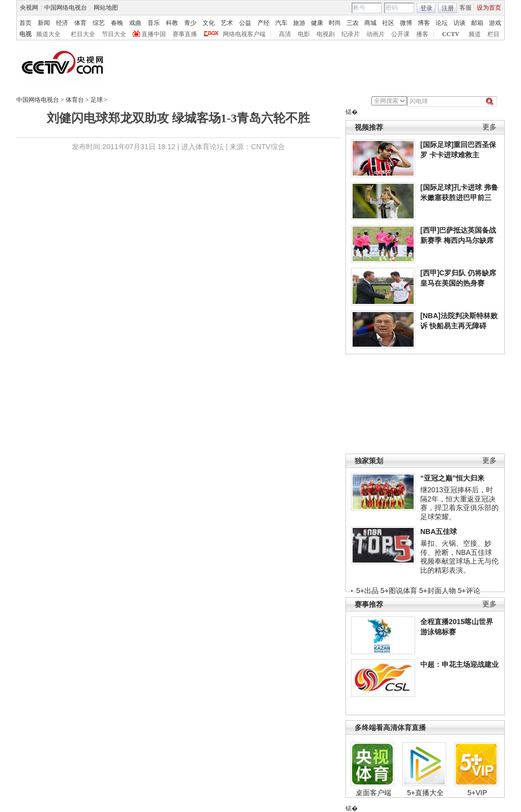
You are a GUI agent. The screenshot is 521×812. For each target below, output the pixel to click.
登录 (426, 8)
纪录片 (351, 34)
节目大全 (114, 34)
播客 (422, 34)
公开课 (400, 34)
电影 (304, 34)
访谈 (459, 23)
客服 (466, 8)
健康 (317, 23)
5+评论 (469, 591)
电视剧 (326, 34)
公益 (245, 23)
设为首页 (489, 8)
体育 (80, 23)
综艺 (99, 23)
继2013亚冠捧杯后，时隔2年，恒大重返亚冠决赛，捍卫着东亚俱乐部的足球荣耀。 (459, 503)
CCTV (451, 34)
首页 (25, 23)
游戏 (495, 23)
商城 (370, 23)
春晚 (117, 23)
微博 (406, 23)
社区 (388, 23)
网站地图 (106, 8)
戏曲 (135, 23)
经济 (62, 23)
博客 (424, 23)
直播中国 (154, 34)
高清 (285, 34)
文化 (209, 23)
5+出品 (367, 591)
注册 (448, 8)
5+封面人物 (438, 591)
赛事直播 (185, 34)
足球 (97, 100)
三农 (353, 23)
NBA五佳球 (439, 531)
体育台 (75, 100)
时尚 (335, 23)
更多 (489, 127)
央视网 (29, 8)
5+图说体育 (399, 591)
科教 (172, 23)
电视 (25, 34)
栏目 (494, 34)
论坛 (442, 23)
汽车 (281, 23)
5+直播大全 (425, 793)
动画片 (375, 34)
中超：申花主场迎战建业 (459, 664)
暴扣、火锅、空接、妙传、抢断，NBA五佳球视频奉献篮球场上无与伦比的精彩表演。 (459, 557)
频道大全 (48, 34)
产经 (264, 23)
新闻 (44, 23)
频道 (475, 34)
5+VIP (477, 793)
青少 (190, 23)
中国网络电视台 (66, 8)
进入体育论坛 (202, 147)
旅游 (299, 23)
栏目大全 (83, 34)
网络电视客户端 (244, 34)
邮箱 (477, 23)
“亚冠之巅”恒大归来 (452, 478)
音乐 (154, 23)
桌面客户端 (373, 793)
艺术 (227, 23)
